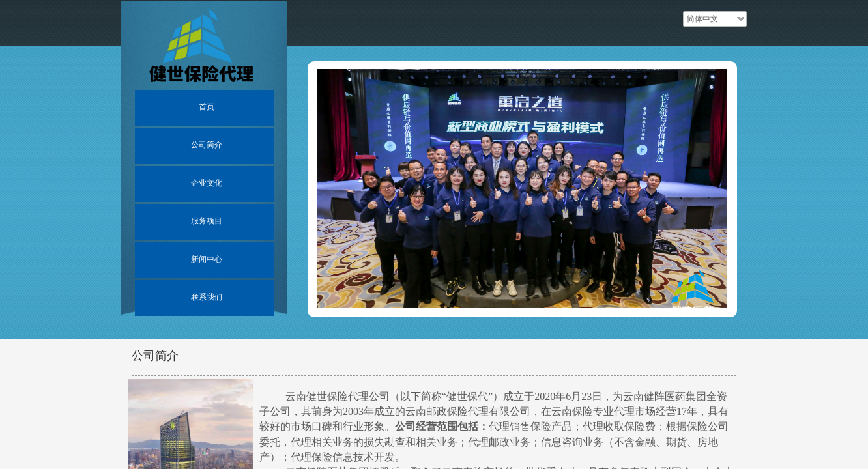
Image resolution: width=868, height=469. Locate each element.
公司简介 (207, 145)
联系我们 (207, 297)
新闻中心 (207, 259)
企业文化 (207, 183)
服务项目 (207, 221)
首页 (207, 107)
